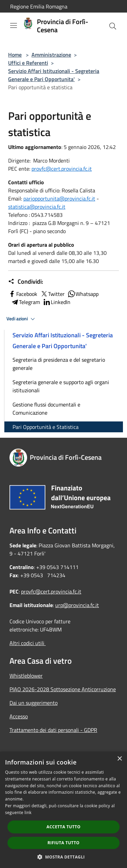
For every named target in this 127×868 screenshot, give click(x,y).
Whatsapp (83, 294)
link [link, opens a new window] (28, 813)
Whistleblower (26, 676)
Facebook (23, 294)
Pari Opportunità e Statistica (46, 427)
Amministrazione (51, 55)
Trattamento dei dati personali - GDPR (53, 730)
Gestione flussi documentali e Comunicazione (46, 409)
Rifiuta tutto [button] (63, 843)
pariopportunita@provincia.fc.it (59, 199)
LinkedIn (57, 302)
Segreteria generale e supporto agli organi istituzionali (61, 386)
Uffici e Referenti (28, 63)
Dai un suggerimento (34, 703)
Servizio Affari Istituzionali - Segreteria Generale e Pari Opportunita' (54, 75)
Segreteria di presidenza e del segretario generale (59, 364)
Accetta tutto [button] (63, 827)
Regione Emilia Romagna (39, 6)
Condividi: (26, 282)
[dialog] (63, 810)
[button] (64, 857)
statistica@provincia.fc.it (37, 207)
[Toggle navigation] (14, 25)
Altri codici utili (28, 643)
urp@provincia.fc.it (77, 605)
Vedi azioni (22, 319)
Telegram (25, 302)
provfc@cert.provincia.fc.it (62, 169)
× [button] (119, 759)
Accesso (19, 716)
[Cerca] (113, 26)
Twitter (52, 294)
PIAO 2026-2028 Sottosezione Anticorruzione (63, 689)
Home (15, 55)
